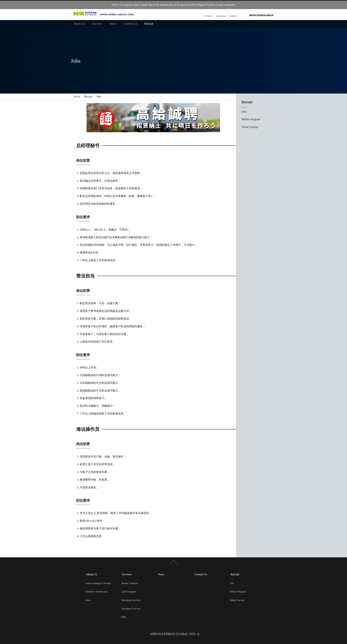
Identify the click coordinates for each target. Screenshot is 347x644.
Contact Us (130, 24)
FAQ (124, 617)
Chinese (208, 16)
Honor (88, 600)
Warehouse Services (131, 600)
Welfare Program (251, 119)
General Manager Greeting (98, 583)
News (113, 24)
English (233, 16)
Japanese (221, 16)
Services (97, 24)
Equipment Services (131, 609)
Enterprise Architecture (96, 592)
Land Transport (129, 592)
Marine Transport (130, 583)
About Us (79, 24)
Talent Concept (250, 127)
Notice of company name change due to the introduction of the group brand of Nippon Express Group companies (173, 5)
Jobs (244, 112)
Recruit (149, 24)
